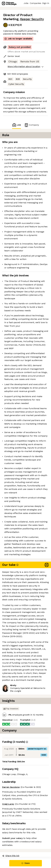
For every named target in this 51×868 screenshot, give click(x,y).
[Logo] (9, 3)
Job (16, 125)
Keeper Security (32, 19)
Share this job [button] (11, 856)
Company (32, 125)
